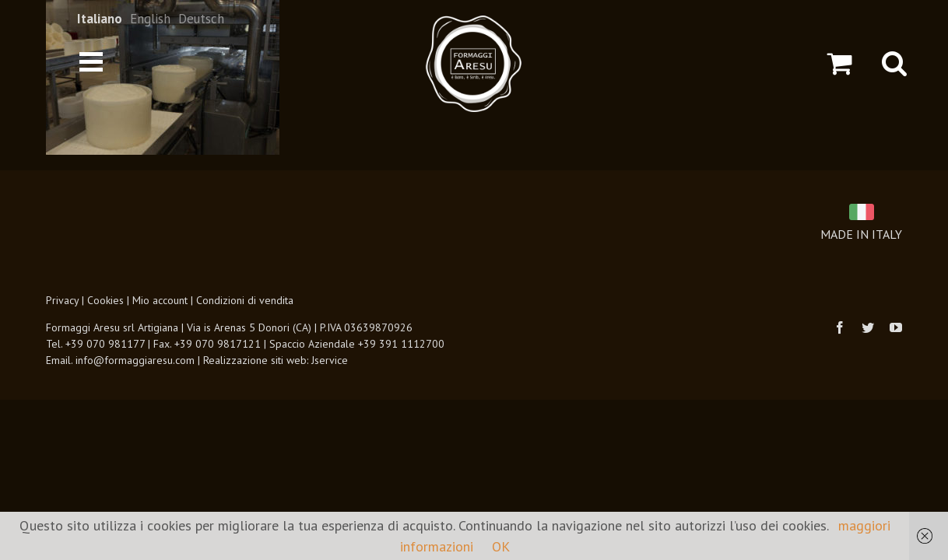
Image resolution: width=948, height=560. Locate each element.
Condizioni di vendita (245, 300)
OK (501, 546)
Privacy (62, 300)
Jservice (330, 360)
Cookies (105, 300)
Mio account (160, 300)
